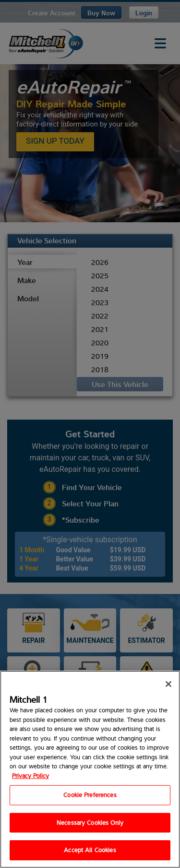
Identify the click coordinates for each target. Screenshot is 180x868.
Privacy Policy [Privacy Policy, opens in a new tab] (30, 776)
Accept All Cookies (90, 850)
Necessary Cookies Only (90, 822)
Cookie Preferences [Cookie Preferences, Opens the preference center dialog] (90, 795)
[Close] (168, 684)
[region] (90, 769)
